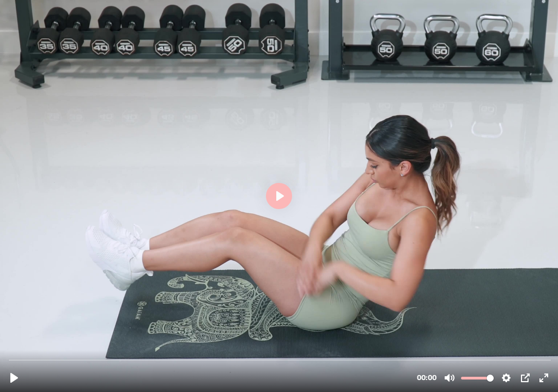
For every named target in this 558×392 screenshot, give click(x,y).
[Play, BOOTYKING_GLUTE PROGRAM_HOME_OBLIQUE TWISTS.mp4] (14, 378)
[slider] (280, 360)
